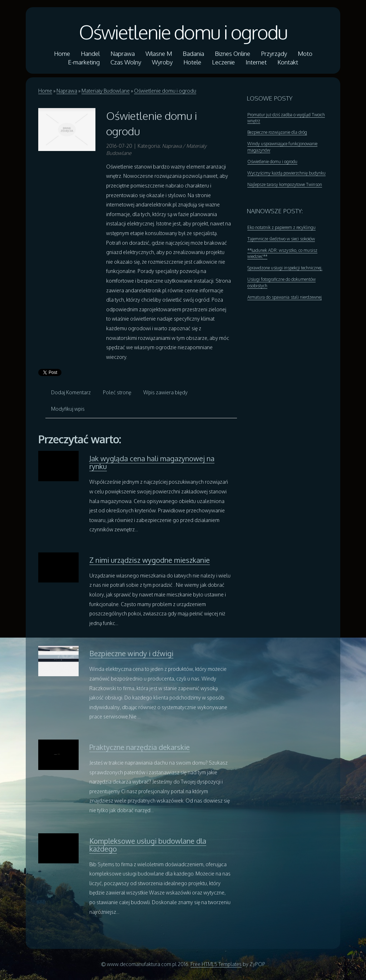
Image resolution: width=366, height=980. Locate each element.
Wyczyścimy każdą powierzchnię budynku (286, 173)
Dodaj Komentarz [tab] (71, 392)
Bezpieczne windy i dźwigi (131, 653)
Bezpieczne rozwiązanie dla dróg (277, 132)
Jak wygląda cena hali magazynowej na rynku (152, 462)
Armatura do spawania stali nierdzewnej (285, 297)
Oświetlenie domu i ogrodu (183, 32)
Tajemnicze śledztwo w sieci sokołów (281, 239)
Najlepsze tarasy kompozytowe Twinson (285, 184)
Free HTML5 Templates (216, 964)
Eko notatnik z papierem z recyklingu (281, 227)
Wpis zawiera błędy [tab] (165, 392)
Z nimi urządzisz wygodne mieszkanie (150, 560)
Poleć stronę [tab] (117, 392)
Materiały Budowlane (106, 91)
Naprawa (67, 91)
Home (45, 91)
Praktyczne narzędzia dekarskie (140, 747)
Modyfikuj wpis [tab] (68, 409)
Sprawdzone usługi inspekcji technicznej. (285, 268)
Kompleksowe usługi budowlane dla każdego (148, 845)
